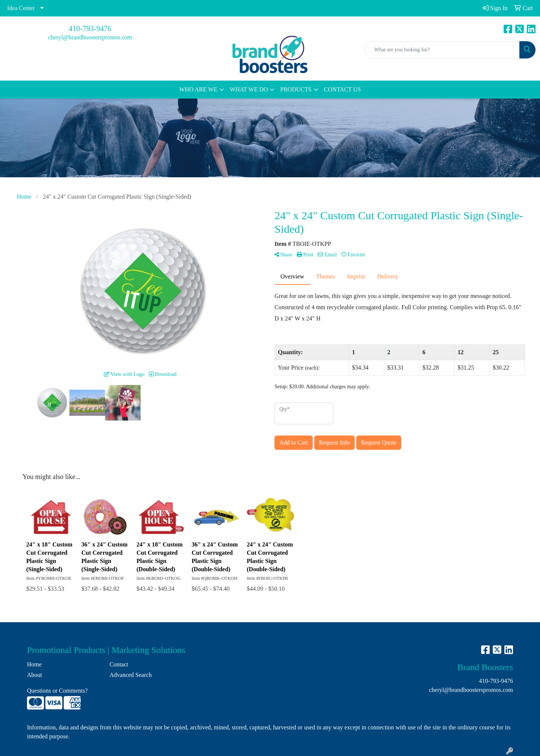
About (34, 675)
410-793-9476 (90, 28)
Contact (119, 664)
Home (34, 664)
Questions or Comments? (57, 691)
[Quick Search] (442, 50)
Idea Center (21, 8)
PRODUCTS (296, 89)
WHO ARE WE (198, 89)
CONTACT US (342, 89)
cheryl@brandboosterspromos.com (90, 37)
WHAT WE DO (249, 89)
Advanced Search (130, 675)
